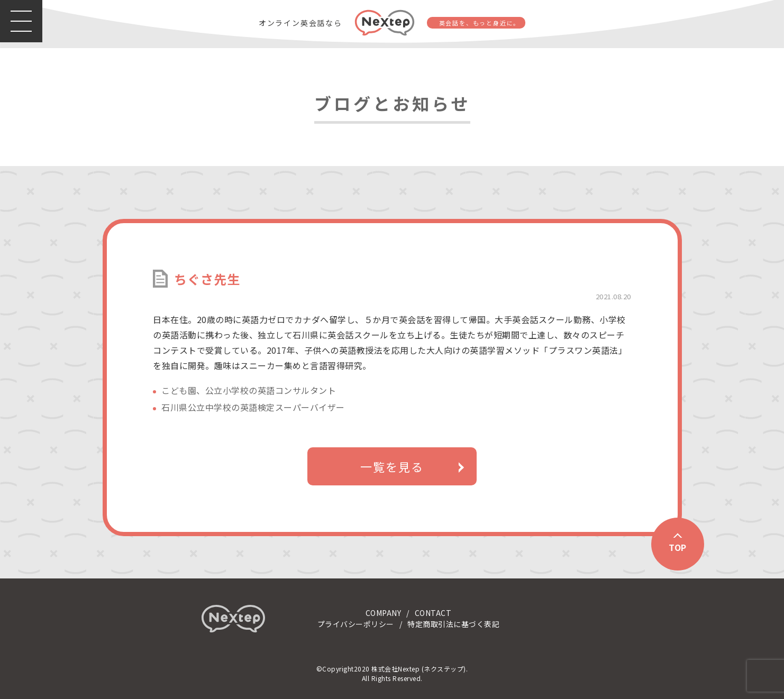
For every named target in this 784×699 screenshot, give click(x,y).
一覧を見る (392, 466)
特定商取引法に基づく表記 (453, 624)
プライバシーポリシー (356, 624)
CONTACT (433, 613)
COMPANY (384, 613)
